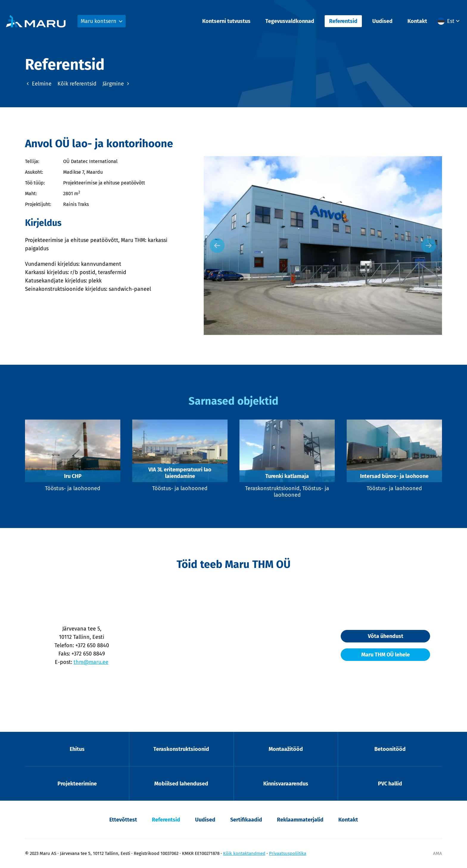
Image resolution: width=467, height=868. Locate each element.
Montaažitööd (286, 749)
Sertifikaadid (246, 820)
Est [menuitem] (451, 21)
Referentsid (343, 21)
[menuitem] (449, 21)
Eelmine (38, 84)
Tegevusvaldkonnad (290, 21)
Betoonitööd (390, 749)
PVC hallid (390, 784)
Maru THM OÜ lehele (386, 655)
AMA (438, 853)
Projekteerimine (77, 784)
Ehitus (77, 749)
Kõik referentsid (77, 84)
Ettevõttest (123, 820)
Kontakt (417, 21)
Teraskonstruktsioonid (181, 749)
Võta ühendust (386, 636)
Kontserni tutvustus (226, 21)
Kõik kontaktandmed (244, 853)
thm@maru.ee (91, 662)
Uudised (382, 21)
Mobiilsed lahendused (181, 784)
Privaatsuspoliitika (288, 853)
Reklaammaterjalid (300, 820)
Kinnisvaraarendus (286, 784)
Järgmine (117, 84)
